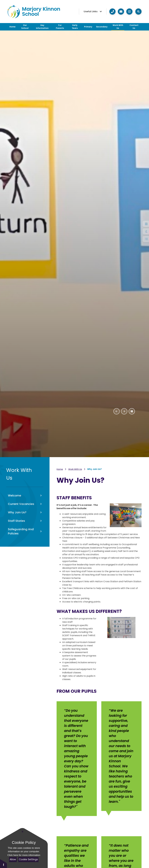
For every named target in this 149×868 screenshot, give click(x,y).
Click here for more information (24, 855)
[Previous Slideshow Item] (117, 411)
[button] (4, 863)
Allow (13, 859)
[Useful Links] (93, 12)
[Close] (23, 832)
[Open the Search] (138, 12)
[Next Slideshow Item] (124, 411)
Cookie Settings (28, 859)
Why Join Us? (94, 469)
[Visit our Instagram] (129, 12)
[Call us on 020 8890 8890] (112, 12)
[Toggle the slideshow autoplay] (132, 411)
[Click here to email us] (121, 12)
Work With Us (75, 469)
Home (60, 469)
